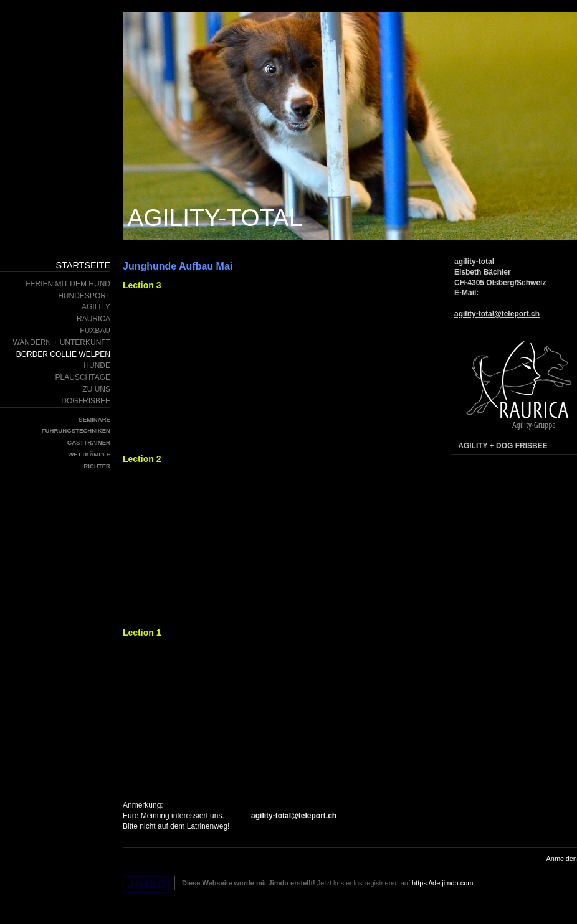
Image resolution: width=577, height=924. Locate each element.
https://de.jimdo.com (442, 883)
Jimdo (146, 884)
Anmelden (561, 859)
